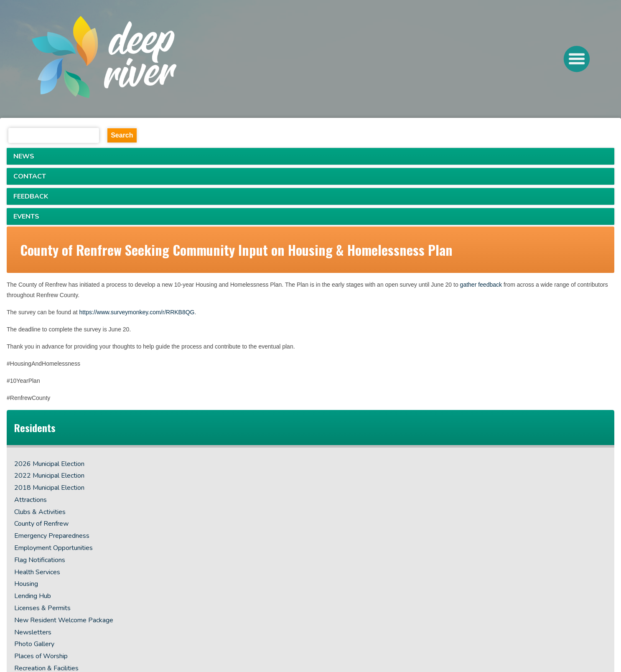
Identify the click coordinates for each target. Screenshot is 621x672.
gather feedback (481, 285)
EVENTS (26, 216)
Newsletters (33, 632)
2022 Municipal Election (49, 476)
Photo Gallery (34, 644)
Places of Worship (41, 656)
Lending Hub (33, 596)
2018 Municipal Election (49, 488)
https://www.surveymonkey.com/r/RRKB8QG (137, 312)
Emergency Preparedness (52, 536)
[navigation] (135, 59)
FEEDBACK (31, 196)
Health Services (37, 572)
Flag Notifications (40, 560)
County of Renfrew (41, 524)
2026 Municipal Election (49, 464)
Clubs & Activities (40, 512)
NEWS (24, 156)
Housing (26, 584)
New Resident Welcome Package (64, 620)
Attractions (31, 500)
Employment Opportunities (53, 548)
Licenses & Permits (42, 608)
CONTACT (30, 176)
